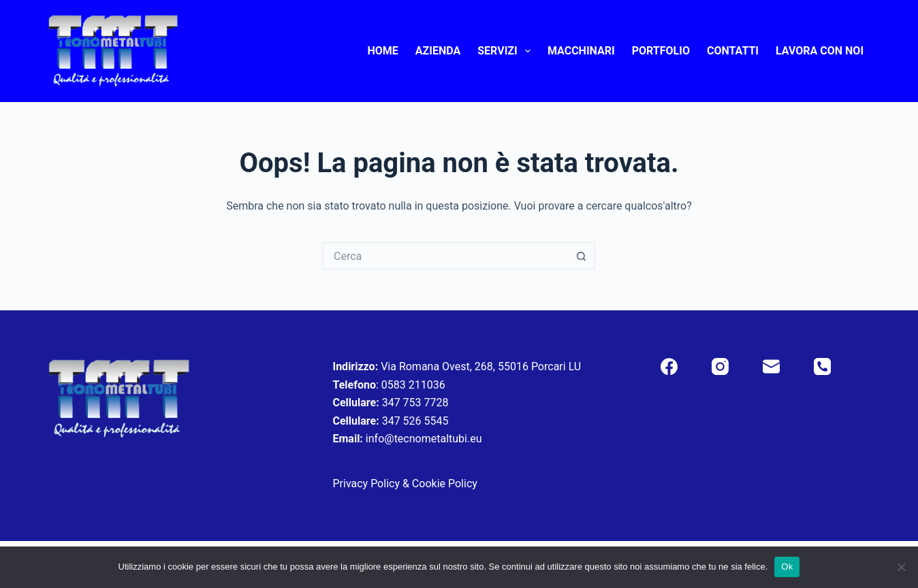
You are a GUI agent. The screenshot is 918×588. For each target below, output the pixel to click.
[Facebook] (669, 366)
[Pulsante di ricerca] (582, 256)
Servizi (507, 51)
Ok (787, 567)
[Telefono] (822, 366)
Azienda (438, 51)
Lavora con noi (820, 51)
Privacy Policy (366, 484)
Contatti (733, 51)
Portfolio (661, 51)
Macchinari (581, 51)
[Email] (771, 366)
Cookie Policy (445, 484)
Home (382, 51)
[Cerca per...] (445, 256)
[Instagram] (720, 366)
